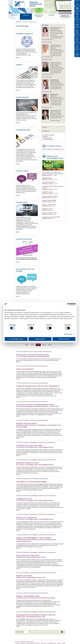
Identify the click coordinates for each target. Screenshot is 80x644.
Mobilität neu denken (24, 576)
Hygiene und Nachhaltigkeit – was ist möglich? (34, 538)
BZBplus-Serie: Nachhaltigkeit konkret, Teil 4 (31, 617)
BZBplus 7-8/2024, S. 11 (50, 214)
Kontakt (77, 10)
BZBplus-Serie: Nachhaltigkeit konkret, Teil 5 (31, 578)
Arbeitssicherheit (47, 138)
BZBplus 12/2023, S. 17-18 (50, 189)
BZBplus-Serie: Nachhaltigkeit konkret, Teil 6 (31, 557)
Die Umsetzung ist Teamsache (28, 555)
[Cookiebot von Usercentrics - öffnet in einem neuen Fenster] (68, 304)
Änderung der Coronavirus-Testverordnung (33, 355)
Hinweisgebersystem (52, 643)
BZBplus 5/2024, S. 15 (49, 206)
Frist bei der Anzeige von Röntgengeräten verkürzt (35, 404)
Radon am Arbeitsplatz (25, 369)
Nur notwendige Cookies (16, 339)
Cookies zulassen (64, 339)
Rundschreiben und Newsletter (33, 643)
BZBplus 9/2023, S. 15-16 (50, 175)
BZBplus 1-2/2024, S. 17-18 (50, 193)
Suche (77, 4)
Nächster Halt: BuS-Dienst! (27, 423)
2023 (44, 345)
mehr (19, 58)
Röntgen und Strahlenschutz (64, 16)
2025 (33, 345)
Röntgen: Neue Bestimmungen (28, 596)
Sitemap (59, 643)
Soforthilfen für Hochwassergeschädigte (32, 482)
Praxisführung (33, 22)
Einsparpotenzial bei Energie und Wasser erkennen (36, 615)
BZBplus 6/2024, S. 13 (49, 210)
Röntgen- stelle (77, 25)
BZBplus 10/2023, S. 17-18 (50, 179)
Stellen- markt (77, 33)
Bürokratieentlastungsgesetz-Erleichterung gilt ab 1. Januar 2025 (37, 406)
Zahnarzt (26, 15)
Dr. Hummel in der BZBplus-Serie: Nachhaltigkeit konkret (35, 447)
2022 (50, 345)
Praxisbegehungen (48, 139)
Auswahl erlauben (40, 339)
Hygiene (45, 136)
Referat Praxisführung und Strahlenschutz (53, 149)
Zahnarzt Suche (77, 55)
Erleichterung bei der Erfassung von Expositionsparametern (36, 598)
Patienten (52, 15)
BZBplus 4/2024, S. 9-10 (50, 202)
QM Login (77, 17)
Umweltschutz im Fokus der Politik (29, 445)
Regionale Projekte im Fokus (27, 463)
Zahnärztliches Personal (39, 16)
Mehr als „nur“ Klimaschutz (27, 517)
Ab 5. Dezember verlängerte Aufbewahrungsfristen (33, 356)
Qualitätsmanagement (49, 135)
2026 (27, 345)
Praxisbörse (77, 40)
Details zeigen (68, 334)
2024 (38, 345)
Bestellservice (77, 47)
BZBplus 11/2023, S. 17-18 (50, 184)
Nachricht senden (48, 42)
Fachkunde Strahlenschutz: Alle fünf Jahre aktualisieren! (38, 386)
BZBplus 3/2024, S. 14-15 (50, 198)
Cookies (64, 643)
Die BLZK (14, 15)
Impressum (23, 643)
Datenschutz (44, 643)
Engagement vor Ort (24, 499)
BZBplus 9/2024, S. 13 (49, 219)
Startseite (18, 22)
